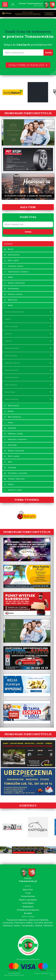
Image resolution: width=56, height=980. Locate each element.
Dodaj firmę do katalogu (28, 65)
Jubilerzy (8, 341)
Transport (10, 467)
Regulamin (28, 906)
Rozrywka (10, 445)
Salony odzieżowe (11, 377)
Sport (8, 462)
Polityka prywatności (28, 910)
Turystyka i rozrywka (16, 473)
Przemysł (10, 428)
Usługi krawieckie (12, 399)
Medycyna (11, 300)
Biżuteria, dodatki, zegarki (15, 312)
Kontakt (28, 913)
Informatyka (11, 288)
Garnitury (8, 334)
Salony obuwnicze (12, 370)
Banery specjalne (28, 900)
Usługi (9, 484)
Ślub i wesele (12, 456)
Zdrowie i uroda (13, 490)
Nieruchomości (12, 417)
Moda (8, 305)
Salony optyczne (11, 385)
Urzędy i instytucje (14, 479)
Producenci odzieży (12, 363)
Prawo (9, 422)
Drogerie (8, 319)
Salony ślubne (10, 392)
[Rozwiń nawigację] (5, 4)
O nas (28, 893)
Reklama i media (13, 434)
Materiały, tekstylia (12, 348)
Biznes (9, 249)
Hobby (9, 277)
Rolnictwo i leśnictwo (15, 439)
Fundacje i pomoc (14, 266)
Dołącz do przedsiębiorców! (28, 45)
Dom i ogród (11, 260)
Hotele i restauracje (14, 283)
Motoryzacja (12, 405)
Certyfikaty (28, 903)
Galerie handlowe (11, 326)
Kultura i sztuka (13, 294)
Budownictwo (12, 255)
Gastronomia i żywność (16, 272)
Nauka (9, 411)
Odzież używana (11, 356)
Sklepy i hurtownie (14, 451)
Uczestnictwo (28, 896)
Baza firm (28, 890)
